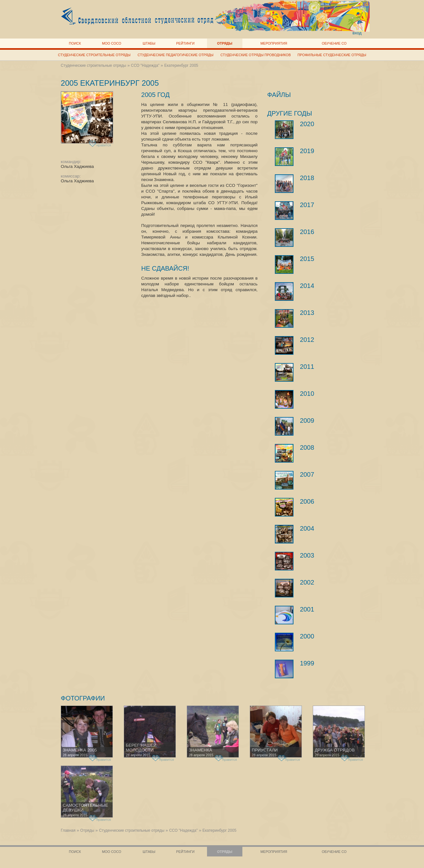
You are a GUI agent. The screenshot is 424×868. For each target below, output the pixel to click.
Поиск (75, 43)
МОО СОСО (112, 43)
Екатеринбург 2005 (181, 65)
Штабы (149, 43)
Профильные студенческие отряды (332, 55)
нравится (100, 144)
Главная (68, 830)
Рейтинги (185, 43)
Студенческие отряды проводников (256, 55)
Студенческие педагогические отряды (176, 55)
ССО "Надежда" (145, 65)
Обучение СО (334, 43)
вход (357, 33)
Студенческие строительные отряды (94, 55)
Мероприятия (274, 43)
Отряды (225, 43)
